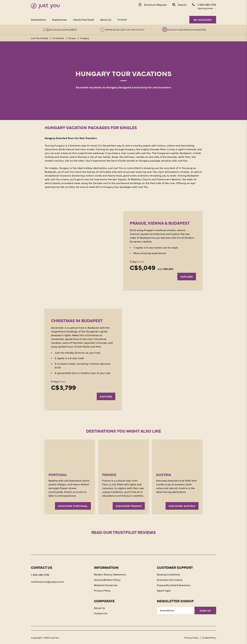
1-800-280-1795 (40, 574)
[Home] (45, 6)
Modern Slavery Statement (110, 574)
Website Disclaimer (106, 584)
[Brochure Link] (153, 4)
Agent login (164, 590)
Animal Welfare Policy (107, 579)
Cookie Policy (209, 637)
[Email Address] (176, 610)
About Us (106, 20)
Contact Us (101, 612)
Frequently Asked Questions (174, 584)
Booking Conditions (168, 574)
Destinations (38, 20)
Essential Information (170, 579)
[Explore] (123, 250)
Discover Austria (182, 505)
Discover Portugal (73, 505)
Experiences (60, 20)
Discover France (129, 505)
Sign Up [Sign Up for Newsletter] (205, 610)
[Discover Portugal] (70, 454)
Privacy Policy (102, 590)
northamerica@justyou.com (47, 581)
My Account (203, 20)
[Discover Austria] (177, 454)
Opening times (205, 8)
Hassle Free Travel (83, 20)
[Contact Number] (204, 4)
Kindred (122, 19)
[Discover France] (123, 454)
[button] (180, 4)
